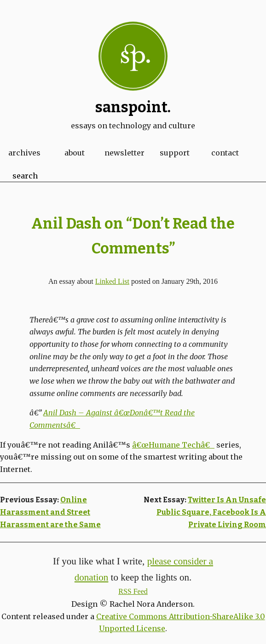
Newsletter (124, 153)
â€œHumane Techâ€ (173, 445)
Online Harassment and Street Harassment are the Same (50, 512)
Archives (24, 153)
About (75, 153)
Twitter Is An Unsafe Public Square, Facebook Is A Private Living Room (211, 512)
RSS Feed (133, 591)
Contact (225, 153)
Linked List (112, 281)
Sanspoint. (133, 107)
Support (175, 153)
